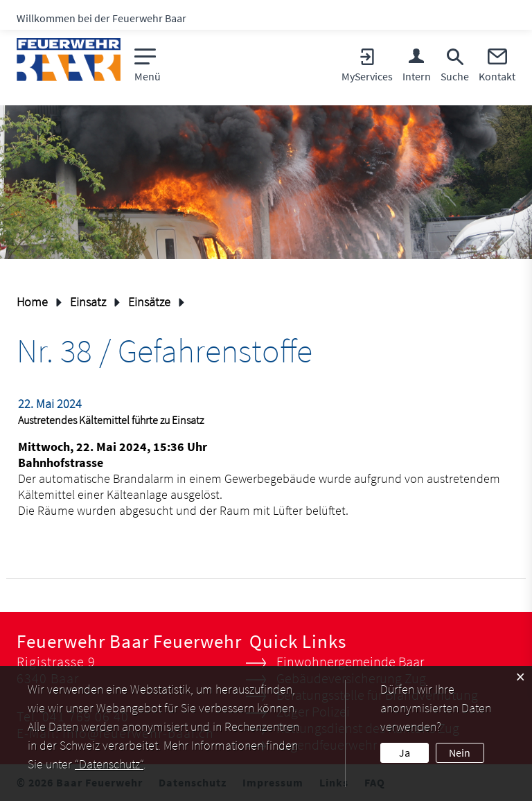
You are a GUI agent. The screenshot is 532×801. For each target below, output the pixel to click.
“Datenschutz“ (109, 764)
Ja (405, 752)
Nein (460, 752)
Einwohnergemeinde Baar (350, 661)
